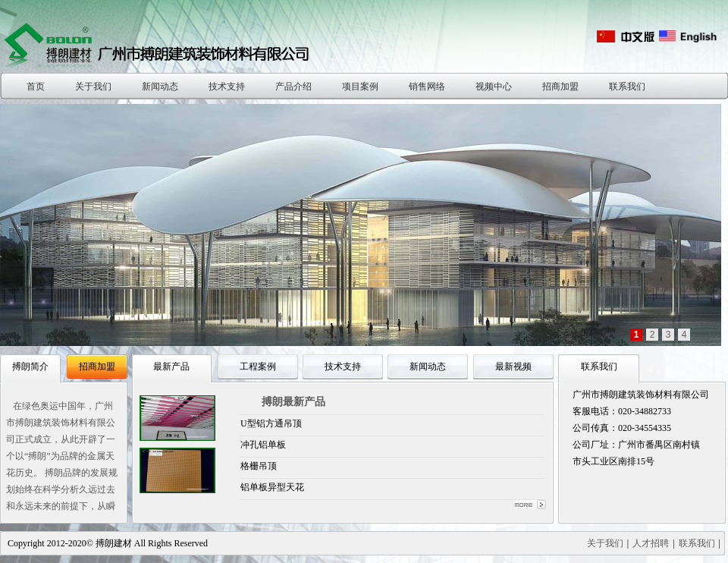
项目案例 (360, 86)
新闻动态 (160, 86)
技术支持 (227, 86)
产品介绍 (293, 86)
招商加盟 (560, 86)
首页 (36, 86)
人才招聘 (651, 543)
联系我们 (627, 86)
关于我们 (93, 86)
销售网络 (427, 86)
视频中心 (494, 86)
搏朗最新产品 (293, 402)
